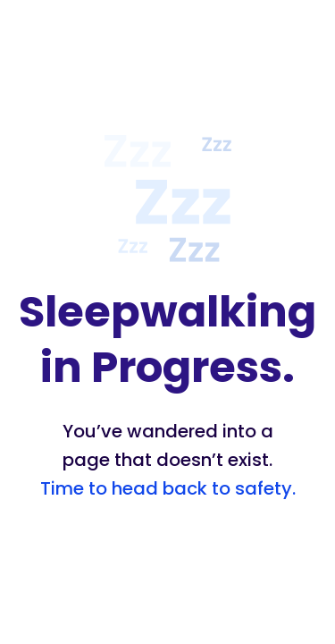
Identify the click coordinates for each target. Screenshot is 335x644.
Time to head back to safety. (168, 488)
